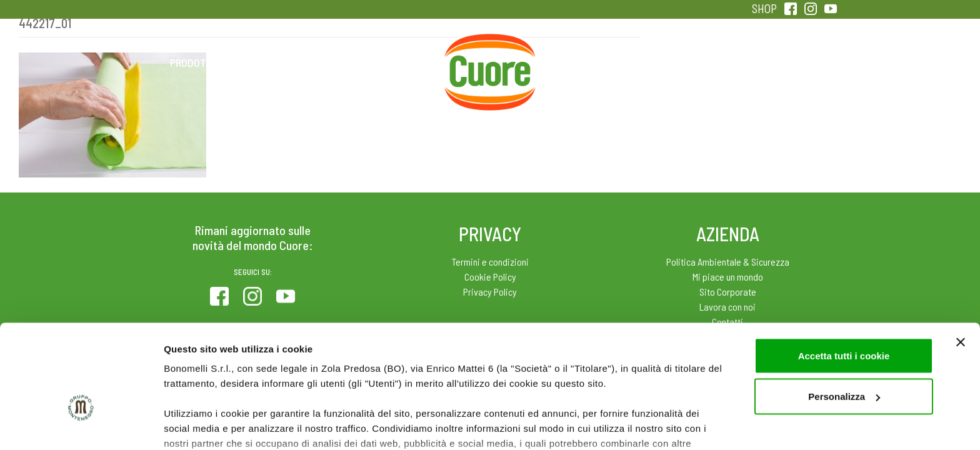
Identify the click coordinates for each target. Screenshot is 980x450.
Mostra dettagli (197, 425)
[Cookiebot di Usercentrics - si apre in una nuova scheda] (81, 426)
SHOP (764, 8)
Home (490, 49)
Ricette (391, 62)
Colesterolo (292, 62)
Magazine (589, 62)
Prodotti (192, 62)
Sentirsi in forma (787, 62)
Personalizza (844, 316)
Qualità (688, 62)
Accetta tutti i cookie (844, 275)
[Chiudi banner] (961, 261)
